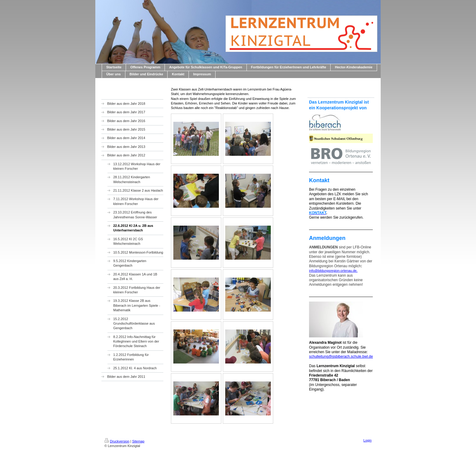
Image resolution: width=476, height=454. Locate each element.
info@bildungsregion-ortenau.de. (333, 271)
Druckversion (117, 441)
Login (367, 440)
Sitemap (138, 441)
